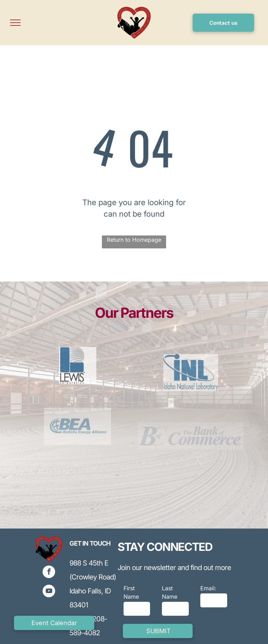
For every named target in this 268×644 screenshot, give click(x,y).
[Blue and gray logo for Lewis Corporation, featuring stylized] (77, 384)
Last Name (170, 592)
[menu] (15, 23)
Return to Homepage (134, 240)
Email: (208, 588)
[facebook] (49, 573)
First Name (131, 592)
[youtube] (49, 592)
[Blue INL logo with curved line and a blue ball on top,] (191, 393)
